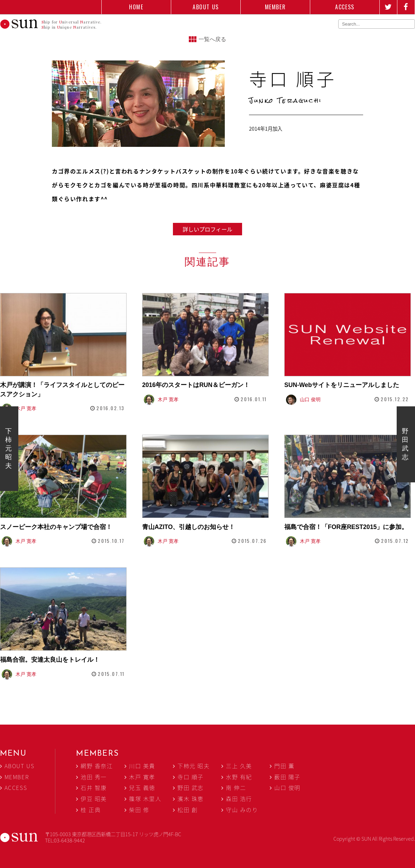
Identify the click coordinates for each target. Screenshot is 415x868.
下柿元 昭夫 (8, 448)
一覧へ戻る (212, 39)
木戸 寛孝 (142, 777)
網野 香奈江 (97, 766)
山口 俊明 (287, 787)
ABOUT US (206, 7)
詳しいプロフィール (207, 229)
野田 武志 (405, 444)
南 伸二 (236, 787)
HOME (136, 7)
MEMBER (275, 7)
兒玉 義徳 (142, 787)
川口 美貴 (142, 766)
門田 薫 (284, 766)
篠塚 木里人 (145, 799)
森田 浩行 (239, 799)
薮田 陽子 (287, 777)
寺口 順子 (191, 777)
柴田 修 (139, 810)
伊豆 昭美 (94, 799)
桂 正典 (91, 810)
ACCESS (345, 7)
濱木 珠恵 (191, 799)
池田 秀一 (94, 777)
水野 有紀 (239, 777)
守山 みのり (242, 810)
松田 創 (187, 810)
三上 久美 (239, 766)
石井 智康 (94, 787)
